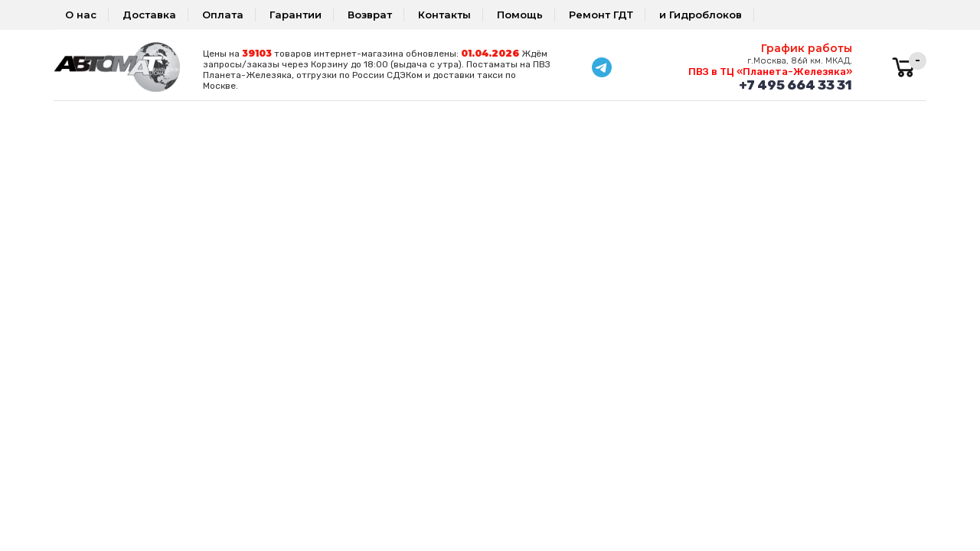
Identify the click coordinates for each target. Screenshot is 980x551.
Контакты (444, 15)
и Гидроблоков (701, 15)
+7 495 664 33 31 (795, 85)
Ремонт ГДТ (601, 15)
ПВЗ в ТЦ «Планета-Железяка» (770, 72)
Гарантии (296, 15)
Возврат (370, 15)
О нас (81, 15)
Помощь (520, 15)
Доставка (149, 15)
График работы (807, 48)
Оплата (223, 15)
